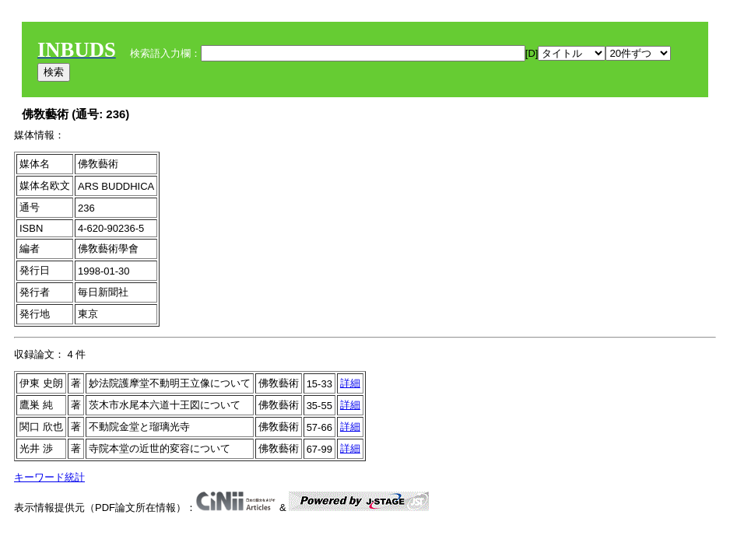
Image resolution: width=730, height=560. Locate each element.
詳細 (350, 383)
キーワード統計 (49, 477)
